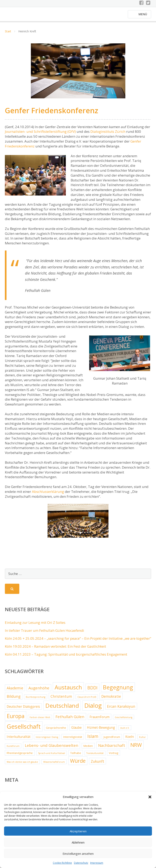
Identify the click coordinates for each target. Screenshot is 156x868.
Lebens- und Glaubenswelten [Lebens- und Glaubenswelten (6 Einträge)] (51, 748)
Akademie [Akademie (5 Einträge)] (15, 690)
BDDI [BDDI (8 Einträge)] (92, 690)
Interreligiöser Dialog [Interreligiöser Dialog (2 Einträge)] (47, 739)
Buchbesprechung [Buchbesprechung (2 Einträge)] (36, 699)
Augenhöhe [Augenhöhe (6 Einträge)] (39, 690)
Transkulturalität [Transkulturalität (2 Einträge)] (95, 755)
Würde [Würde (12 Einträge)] (78, 763)
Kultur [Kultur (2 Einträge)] (142, 739)
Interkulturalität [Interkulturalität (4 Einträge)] (19, 739)
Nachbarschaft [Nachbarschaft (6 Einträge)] (112, 748)
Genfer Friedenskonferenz (51, 113)
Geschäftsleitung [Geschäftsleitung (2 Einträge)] (123, 720)
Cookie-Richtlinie (62, 863)
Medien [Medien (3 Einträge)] (88, 748)
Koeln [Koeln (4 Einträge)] (130, 739)
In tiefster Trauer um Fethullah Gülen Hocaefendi (44, 633)
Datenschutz (81, 863)
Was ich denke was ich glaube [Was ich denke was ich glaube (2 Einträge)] (22, 764)
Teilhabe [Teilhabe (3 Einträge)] (76, 755)
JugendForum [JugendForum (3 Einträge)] (112, 739)
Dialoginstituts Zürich (108, 134)
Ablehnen (78, 842)
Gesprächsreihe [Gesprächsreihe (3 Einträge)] (56, 730)
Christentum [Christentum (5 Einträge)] (61, 699)
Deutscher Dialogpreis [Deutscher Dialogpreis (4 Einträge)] (23, 709)
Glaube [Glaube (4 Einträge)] (76, 730)
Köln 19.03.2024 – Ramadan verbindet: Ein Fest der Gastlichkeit (55, 649)
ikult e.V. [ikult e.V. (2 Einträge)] (125, 730)
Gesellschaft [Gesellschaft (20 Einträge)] (24, 729)
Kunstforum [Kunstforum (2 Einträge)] (13, 748)
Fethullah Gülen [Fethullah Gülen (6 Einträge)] (70, 719)
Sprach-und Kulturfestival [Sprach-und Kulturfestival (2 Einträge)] (51, 755)
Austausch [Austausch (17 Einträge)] (68, 689)
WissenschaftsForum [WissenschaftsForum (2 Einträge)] (54, 764)
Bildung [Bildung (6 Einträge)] (14, 699)
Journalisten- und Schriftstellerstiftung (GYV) (40, 134)
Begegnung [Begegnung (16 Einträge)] (118, 689)
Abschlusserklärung (48, 494)
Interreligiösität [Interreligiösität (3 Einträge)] (73, 739)
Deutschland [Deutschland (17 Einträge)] (62, 708)
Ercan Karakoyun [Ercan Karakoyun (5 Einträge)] (121, 709)
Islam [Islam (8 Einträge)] (93, 738)
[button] (150, 797)
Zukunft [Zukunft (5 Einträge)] (97, 764)
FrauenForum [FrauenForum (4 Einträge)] (100, 719)
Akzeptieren (78, 831)
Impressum (97, 863)
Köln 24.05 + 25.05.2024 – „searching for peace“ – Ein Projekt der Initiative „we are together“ (78, 641)
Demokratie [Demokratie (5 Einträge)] (111, 699)
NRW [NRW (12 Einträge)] (136, 747)
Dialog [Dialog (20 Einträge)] (93, 708)
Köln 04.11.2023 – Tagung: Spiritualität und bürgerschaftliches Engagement (66, 656)
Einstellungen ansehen (78, 854)
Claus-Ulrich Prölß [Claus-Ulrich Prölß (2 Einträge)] (87, 699)
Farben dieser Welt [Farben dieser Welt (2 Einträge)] (40, 720)
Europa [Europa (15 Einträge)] (16, 718)
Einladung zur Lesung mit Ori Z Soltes (35, 625)
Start (8, 34)
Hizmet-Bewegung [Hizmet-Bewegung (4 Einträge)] (101, 730)
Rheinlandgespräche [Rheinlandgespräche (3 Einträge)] (20, 755)
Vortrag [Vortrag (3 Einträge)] (114, 755)
